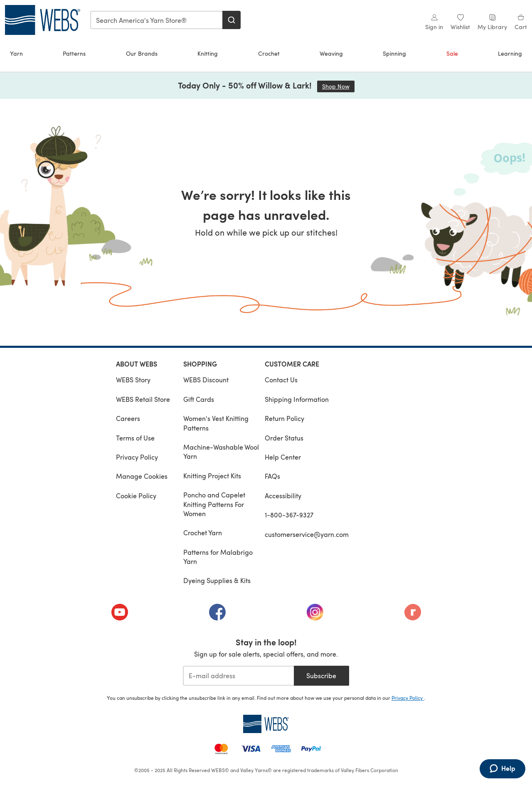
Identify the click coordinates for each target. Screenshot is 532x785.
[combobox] (157, 20)
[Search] (232, 20)
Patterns (74, 53)
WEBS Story (133, 380)
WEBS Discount (206, 380)
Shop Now (338, 86)
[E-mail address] (238, 676)
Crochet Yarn (203, 533)
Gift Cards (199, 399)
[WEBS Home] (266, 724)
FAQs (272, 476)
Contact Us (281, 380)
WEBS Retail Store (143, 399)
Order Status (284, 438)
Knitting (208, 53)
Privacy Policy (137, 457)
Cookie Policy (136, 496)
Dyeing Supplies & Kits (217, 580)
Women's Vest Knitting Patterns (216, 423)
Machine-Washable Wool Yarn (221, 452)
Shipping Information (297, 399)
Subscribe (321, 675)
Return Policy (284, 418)
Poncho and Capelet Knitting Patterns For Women (214, 504)
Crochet (269, 53)
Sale (452, 53)
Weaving (331, 53)
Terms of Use (135, 438)
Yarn (16, 53)
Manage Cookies (142, 476)
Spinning (394, 53)
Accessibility (283, 496)
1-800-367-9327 (289, 515)
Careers (128, 418)
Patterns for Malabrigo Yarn (218, 557)
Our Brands (142, 53)
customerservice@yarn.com (307, 534)
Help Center (283, 457)
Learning (510, 53)
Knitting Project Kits (212, 476)
